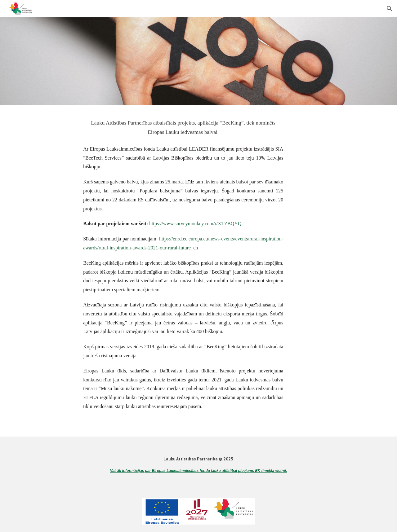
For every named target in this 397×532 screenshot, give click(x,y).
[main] (183, 127)
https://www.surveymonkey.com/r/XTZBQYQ (195, 224)
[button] (390, 9)
